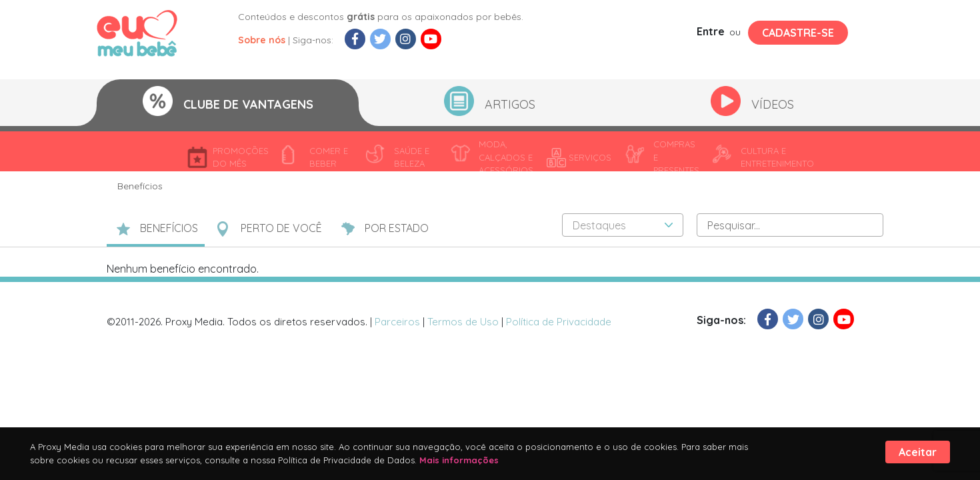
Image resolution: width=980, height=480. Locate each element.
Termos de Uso (463, 322)
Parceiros (397, 322)
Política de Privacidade (559, 322)
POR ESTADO (397, 228)
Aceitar (918, 452)
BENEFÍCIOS (169, 228)
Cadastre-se (798, 33)
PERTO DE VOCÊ (281, 228)
